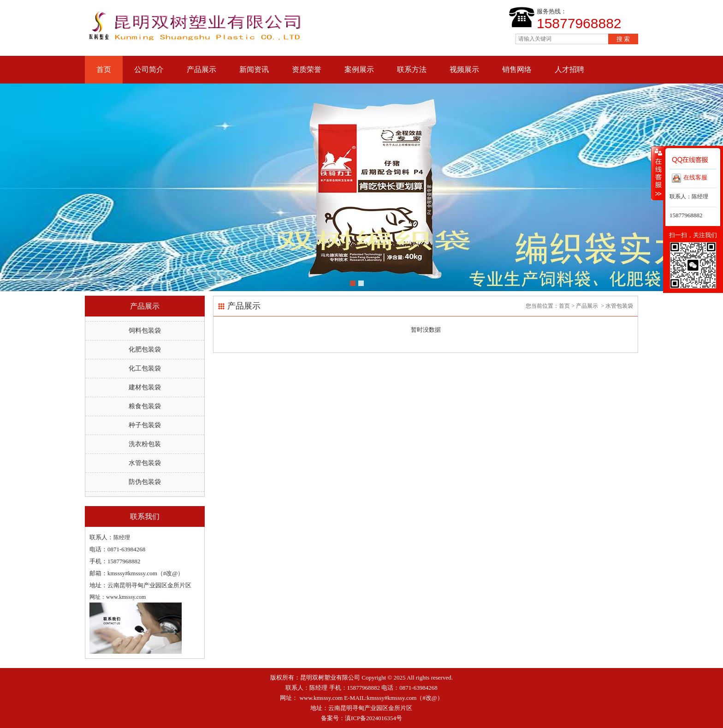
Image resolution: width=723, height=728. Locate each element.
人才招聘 (569, 69)
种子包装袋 (145, 425)
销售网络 (517, 69)
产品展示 (201, 69)
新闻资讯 (254, 69)
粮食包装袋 (145, 406)
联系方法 (412, 69)
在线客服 (690, 178)
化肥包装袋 (145, 349)
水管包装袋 (145, 463)
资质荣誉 (307, 69)
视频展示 (464, 69)
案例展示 (359, 69)
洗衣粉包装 (145, 444)
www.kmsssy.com (321, 698)
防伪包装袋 (145, 482)
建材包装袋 (145, 387)
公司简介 (149, 69)
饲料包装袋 (145, 331)
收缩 (658, 173)
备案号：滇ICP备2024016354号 (361, 718)
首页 (104, 69)
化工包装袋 (145, 368)
